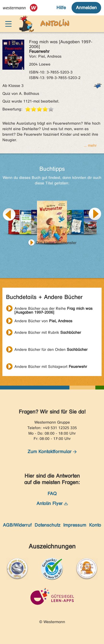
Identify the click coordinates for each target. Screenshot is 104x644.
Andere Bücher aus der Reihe (53, 309)
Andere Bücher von (43, 321)
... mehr (90, 145)
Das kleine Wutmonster (56, 243)
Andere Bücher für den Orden (51, 349)
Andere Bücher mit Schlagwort (51, 367)
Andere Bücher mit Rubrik (48, 332)
